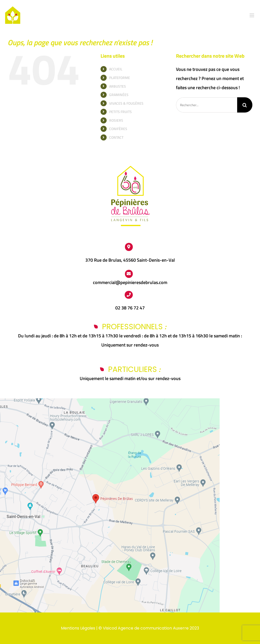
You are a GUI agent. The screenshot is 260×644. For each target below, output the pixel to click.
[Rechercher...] (207, 105)
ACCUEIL (116, 69)
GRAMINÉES (119, 95)
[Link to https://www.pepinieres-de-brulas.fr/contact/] (129, 274)
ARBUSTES (118, 86)
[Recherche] (245, 105)
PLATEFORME (120, 78)
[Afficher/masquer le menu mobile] (252, 15)
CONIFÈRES (118, 129)
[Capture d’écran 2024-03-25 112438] (110, 400)
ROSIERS (116, 120)
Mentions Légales (78, 628)
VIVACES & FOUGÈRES (126, 103)
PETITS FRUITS (120, 112)
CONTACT (116, 137)
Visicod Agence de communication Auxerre (146, 628)
